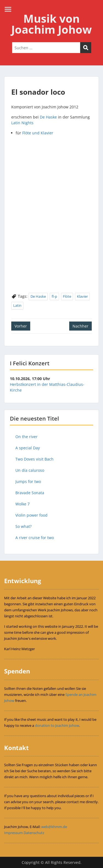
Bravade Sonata (30, 493)
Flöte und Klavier (38, 133)
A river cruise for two (35, 538)
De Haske (48, 117)
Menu (10, 9)
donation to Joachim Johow (57, 725)
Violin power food (31, 515)
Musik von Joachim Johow (51, 24)
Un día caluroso (30, 470)
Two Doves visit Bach (34, 459)
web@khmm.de (54, 827)
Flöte (67, 296)
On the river (27, 437)
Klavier (82, 296)
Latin (17, 305)
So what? (23, 526)
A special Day (28, 448)
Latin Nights (22, 123)
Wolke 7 (23, 504)
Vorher (21, 326)
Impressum (13, 833)
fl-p (54, 296)
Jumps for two (28, 481)
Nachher (80, 326)
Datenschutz (34, 833)
